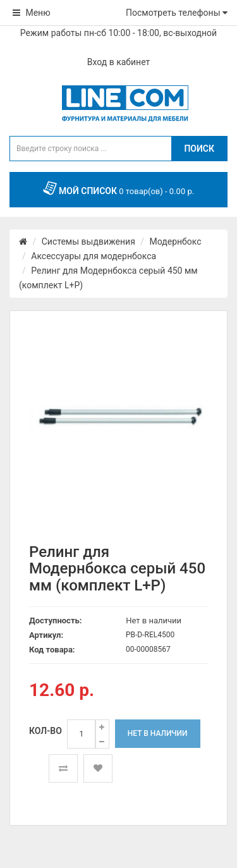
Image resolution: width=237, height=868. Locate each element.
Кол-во (46, 731)
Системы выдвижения (88, 241)
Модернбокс (176, 241)
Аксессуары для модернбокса (94, 256)
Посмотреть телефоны (177, 13)
